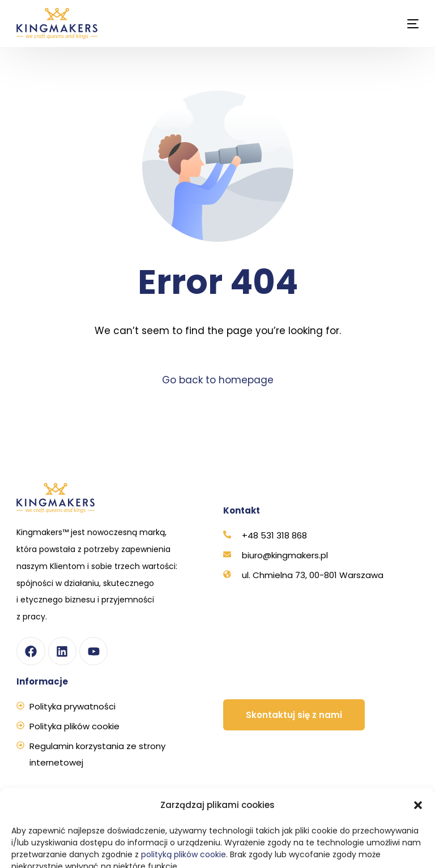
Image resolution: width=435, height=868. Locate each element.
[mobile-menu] (403, 23)
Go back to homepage (218, 380)
